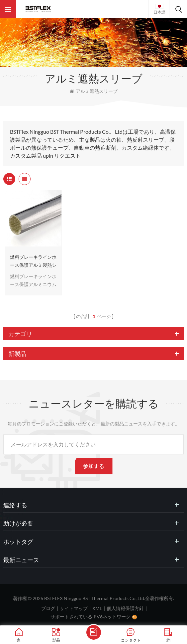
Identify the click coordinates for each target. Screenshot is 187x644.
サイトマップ (74, 608)
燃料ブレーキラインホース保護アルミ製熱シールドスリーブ (33, 262)
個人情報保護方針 (125, 608)
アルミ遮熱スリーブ (94, 91)
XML (97, 608)
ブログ (48, 608)
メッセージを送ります (94, 632)
